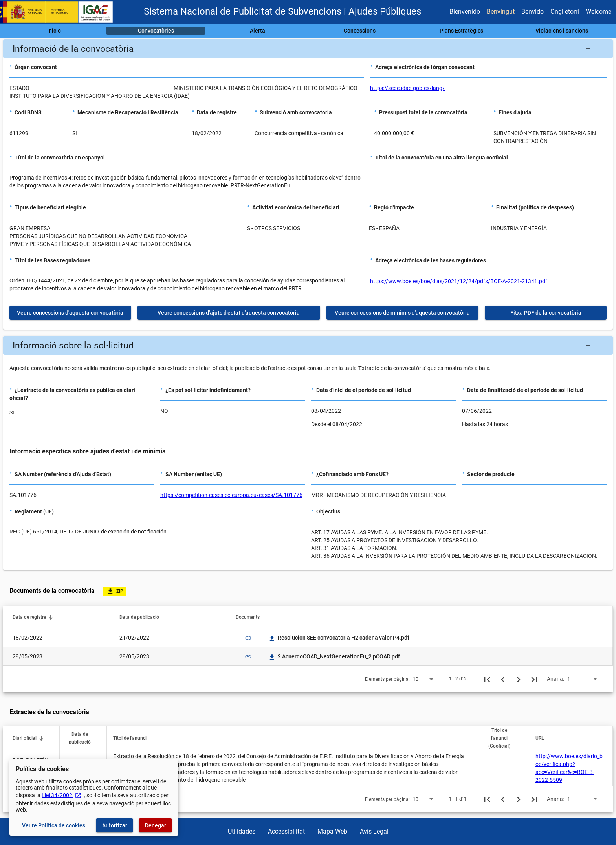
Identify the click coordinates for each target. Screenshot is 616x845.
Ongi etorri (565, 12)
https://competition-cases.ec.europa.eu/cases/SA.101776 (231, 495)
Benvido (533, 12)
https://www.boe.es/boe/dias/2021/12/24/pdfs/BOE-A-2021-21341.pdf (459, 281)
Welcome (599, 12)
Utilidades (242, 831)
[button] (308, 49)
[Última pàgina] (534, 679)
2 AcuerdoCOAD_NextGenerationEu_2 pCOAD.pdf (334, 656)
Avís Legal (374, 831)
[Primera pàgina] (487, 679)
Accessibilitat (286, 831)
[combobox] (424, 679)
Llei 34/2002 (62, 795)
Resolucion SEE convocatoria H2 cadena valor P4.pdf (339, 638)
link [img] (248, 638)
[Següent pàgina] (519, 679)
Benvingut (501, 12)
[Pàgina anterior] (503, 679)
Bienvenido (465, 12)
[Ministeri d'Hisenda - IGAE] (60, 12)
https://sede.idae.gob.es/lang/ (407, 88)
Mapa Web (332, 831)
